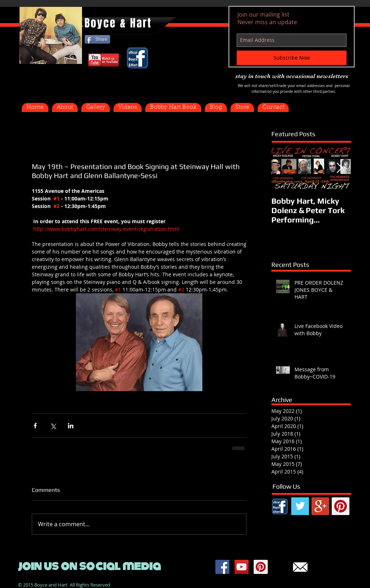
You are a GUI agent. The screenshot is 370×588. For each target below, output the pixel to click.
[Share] (97, 39)
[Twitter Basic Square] (300, 506)
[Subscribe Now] (292, 58)
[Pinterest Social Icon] (341, 506)
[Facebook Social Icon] (222, 567)
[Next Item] (339, 168)
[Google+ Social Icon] (320, 506)
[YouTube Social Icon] (242, 567)
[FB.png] (280, 506)
